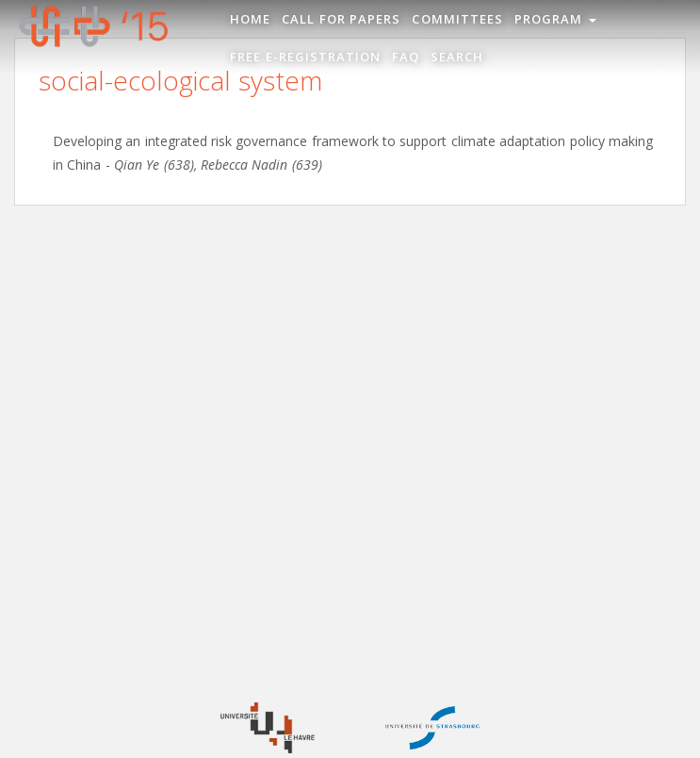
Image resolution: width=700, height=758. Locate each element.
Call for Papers (341, 19)
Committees (457, 19)
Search (457, 57)
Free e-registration (305, 57)
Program (555, 19)
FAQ (406, 57)
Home (250, 19)
